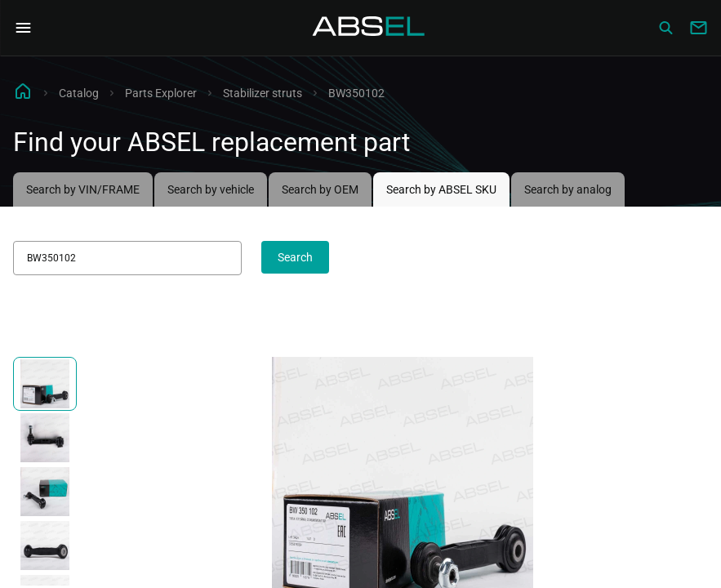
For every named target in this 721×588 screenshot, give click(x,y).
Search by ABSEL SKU (441, 189)
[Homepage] (369, 28)
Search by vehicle (211, 189)
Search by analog (568, 189)
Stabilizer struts (263, 93)
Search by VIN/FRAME (83, 189)
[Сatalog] (665, 28)
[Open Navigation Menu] (23, 28)
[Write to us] (698, 28)
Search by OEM (320, 189)
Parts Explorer (161, 93)
